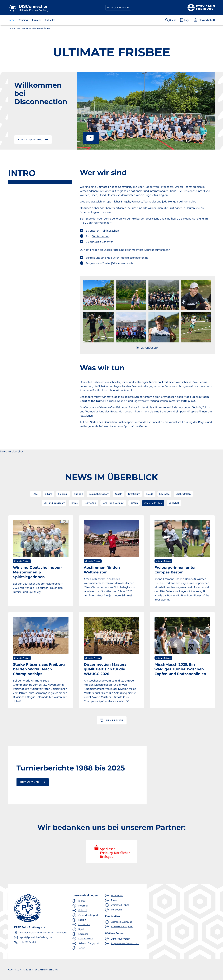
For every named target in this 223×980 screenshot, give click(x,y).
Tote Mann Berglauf (113, 503)
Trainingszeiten (110, 231)
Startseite (26, 28)
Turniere (36, 20)
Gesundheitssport (99, 494)
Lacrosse (164, 494)
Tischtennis (90, 503)
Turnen (134, 503)
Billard (49, 494)
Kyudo (150, 494)
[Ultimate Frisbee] (28, 7)
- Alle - (35, 494)
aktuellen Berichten (102, 242)
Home (11, 20)
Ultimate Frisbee (153, 503)
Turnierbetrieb (101, 236)
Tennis (74, 503)
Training (23, 20)
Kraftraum (134, 494)
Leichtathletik (183, 494)
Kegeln (118, 494)
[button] (118, 8)
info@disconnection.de (134, 258)
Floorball (63, 494)
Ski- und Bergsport (54, 503)
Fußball (78, 494)
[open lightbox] (146, 111)
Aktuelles (50, 20)
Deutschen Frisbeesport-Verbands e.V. (128, 422)
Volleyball (174, 503)
